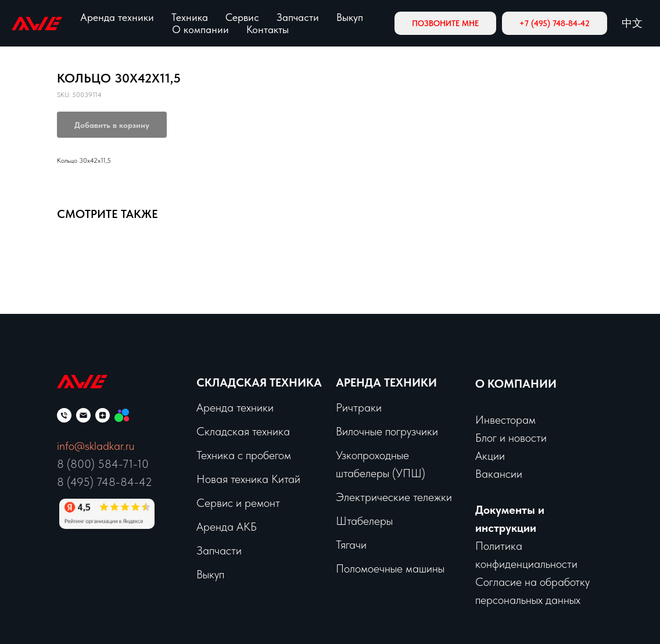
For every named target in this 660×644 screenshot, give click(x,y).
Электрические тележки (394, 497)
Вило (347, 431)
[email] (83, 415)
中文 (632, 23)
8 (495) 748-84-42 (105, 482)
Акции (490, 456)
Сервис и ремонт (238, 503)
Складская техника (259, 382)
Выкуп (350, 17)
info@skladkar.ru (96, 446)
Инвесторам (505, 420)
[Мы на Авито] (122, 415)
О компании (200, 29)
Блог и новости (511, 438)
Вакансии (499, 474)
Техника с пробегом (244, 455)
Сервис (242, 17)
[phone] (64, 415)
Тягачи (351, 545)
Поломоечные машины (390, 568)
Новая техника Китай (248, 479)
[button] (445, 23)
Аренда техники (117, 17)
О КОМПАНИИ (516, 384)
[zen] (103, 415)
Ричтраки (359, 407)
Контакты (268, 29)
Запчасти (298, 17)
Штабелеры (364, 521)
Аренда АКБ (227, 527)
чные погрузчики (399, 431)
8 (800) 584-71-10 (103, 464)
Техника (190, 17)
